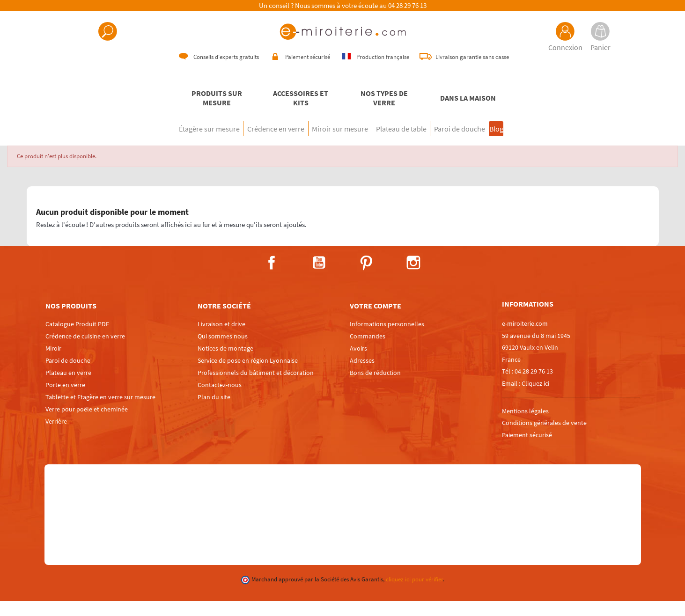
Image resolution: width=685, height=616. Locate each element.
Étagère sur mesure (170, 144)
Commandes (368, 351)
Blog (533, 144)
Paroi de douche (483, 144)
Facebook (272, 278)
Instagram (413, 278)
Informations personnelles (387, 339)
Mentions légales (525, 426)
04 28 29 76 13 (407, 6)
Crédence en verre (252, 144)
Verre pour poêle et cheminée (87, 424)
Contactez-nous (220, 400)
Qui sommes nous (223, 351)
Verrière (56, 436)
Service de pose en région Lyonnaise (248, 375)
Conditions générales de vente (544, 438)
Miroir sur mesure (332, 144)
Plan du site (214, 412)
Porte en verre (65, 400)
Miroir (53, 363)
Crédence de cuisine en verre (85, 351)
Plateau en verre (68, 388)
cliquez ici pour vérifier (414, 594)
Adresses (362, 375)
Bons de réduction (375, 388)
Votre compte (376, 321)
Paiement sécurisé (527, 450)
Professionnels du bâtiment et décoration (256, 388)
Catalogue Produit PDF (77, 339)
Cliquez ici (535, 398)
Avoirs (358, 363)
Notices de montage (225, 363)
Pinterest (366, 278)
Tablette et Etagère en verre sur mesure (100, 412)
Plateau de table (409, 144)
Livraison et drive (221, 339)
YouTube (319, 278)
